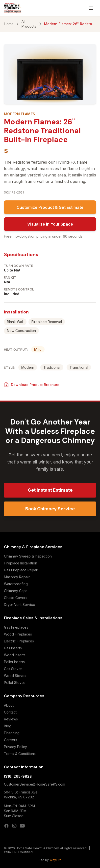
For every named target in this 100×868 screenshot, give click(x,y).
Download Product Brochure (32, 385)
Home (9, 24)
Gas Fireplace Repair (21, 570)
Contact (10, 712)
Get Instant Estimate (50, 490)
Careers (11, 740)
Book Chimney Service (50, 509)
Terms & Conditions (20, 754)
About (9, 705)
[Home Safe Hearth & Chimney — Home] (13, 8)
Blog (8, 726)
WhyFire (55, 860)
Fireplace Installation (21, 563)
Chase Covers (16, 598)
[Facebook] (6, 826)
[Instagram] (14, 826)
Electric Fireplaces (19, 641)
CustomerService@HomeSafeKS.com (35, 784)
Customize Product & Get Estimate (50, 207)
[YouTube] (22, 826)
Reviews (11, 719)
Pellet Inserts (14, 662)
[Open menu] (91, 8)
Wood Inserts (15, 655)
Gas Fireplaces (16, 627)
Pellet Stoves (15, 683)
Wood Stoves (15, 676)
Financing (12, 733)
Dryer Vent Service (20, 605)
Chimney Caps (16, 591)
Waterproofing (16, 584)
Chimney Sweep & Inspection (28, 556)
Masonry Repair (17, 577)
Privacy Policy (15, 747)
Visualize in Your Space (50, 224)
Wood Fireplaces (18, 634)
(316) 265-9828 (18, 776)
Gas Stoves (13, 669)
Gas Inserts (13, 648)
